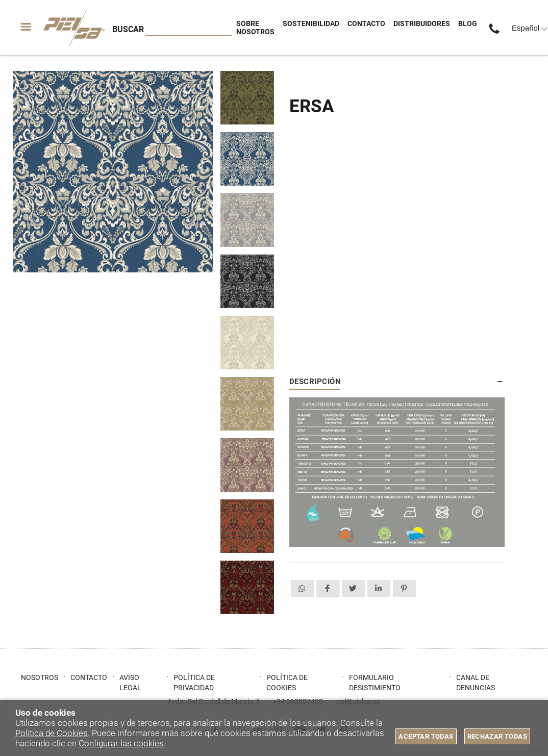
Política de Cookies (52, 733)
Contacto (89, 677)
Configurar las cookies (121, 743)
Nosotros (40, 677)
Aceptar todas (426, 736)
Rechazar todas (497, 736)
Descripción (315, 382)
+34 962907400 (496, 28)
